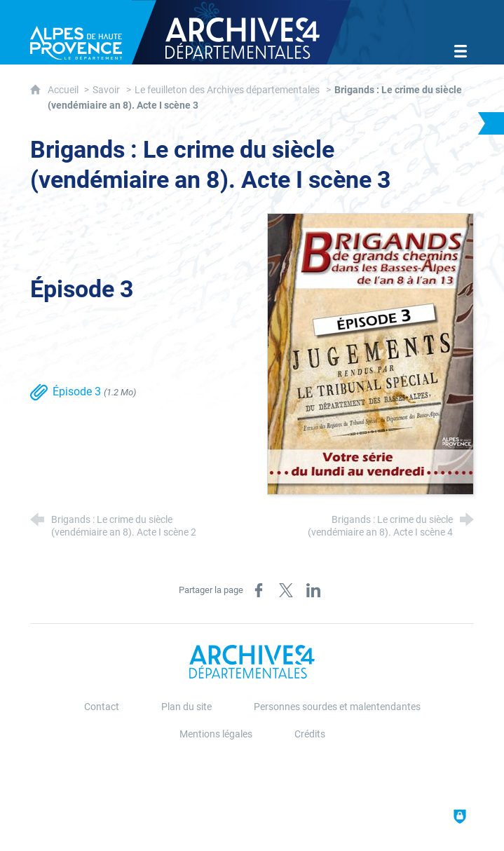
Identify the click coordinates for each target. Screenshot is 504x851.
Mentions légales (216, 734)
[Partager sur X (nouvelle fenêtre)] (286, 590)
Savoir (106, 90)
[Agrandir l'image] (370, 353)
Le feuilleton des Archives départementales (227, 90)
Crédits (310, 734)
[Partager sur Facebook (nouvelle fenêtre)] (259, 590)
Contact (102, 707)
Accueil (64, 90)
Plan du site (186, 707)
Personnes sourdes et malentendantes (337, 707)
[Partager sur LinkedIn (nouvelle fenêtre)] (313, 590)
